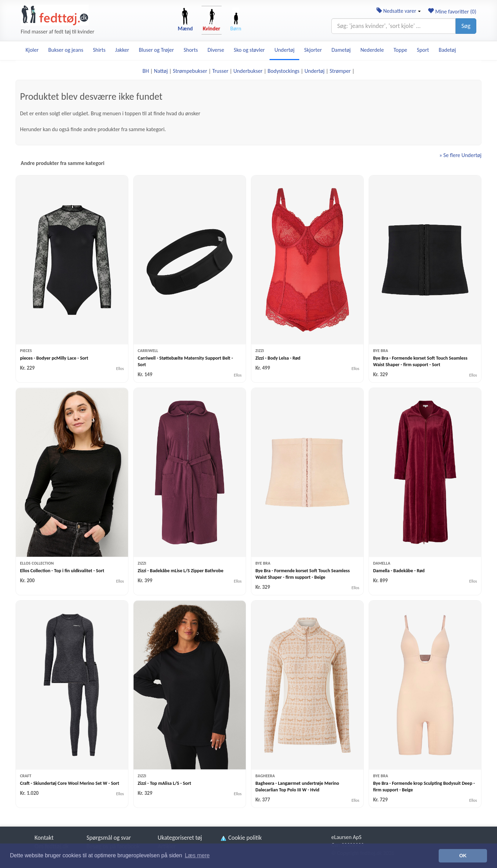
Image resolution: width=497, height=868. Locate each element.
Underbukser (248, 71)
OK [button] (463, 856)
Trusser (220, 71)
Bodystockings (283, 71)
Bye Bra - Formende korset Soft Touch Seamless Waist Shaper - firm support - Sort (420, 361)
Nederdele (372, 50)
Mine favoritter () (452, 12)
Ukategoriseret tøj (180, 838)
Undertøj (284, 50)
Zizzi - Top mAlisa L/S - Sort (164, 783)
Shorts (191, 50)
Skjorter (313, 50)
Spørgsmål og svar (109, 838)
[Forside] (55, 15)
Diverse (216, 50)
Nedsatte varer (399, 11)
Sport (423, 50)
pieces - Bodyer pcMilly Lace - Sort (54, 358)
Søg (466, 26)
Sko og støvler (249, 50)
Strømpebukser (190, 71)
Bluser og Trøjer (156, 50)
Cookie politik (241, 838)
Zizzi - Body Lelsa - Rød (278, 358)
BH (146, 71)
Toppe (400, 50)
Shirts (99, 50)
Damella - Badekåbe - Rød (399, 571)
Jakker (122, 50)
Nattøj (161, 71)
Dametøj (341, 50)
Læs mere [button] (197, 855)
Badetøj (447, 50)
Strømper (340, 71)
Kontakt (44, 838)
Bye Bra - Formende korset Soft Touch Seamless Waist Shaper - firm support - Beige (303, 574)
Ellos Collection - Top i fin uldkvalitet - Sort (62, 571)
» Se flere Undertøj (460, 155)
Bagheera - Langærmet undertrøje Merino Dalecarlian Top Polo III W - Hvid (297, 787)
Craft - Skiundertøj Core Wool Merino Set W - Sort (70, 783)
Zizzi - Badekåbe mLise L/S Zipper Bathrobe (181, 571)
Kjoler (32, 50)
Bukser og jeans (66, 50)
